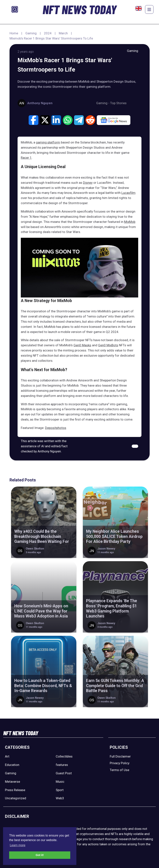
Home (14, 33)
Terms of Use (119, 770)
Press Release (15, 790)
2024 (48, 33)
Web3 (60, 798)
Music (60, 782)
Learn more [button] (18, 845)
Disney (88, 183)
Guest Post (64, 773)
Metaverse (13, 782)
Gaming (31, 33)
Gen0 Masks (82, 345)
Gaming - (103, 103)
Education (12, 765)
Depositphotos (56, 428)
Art (7, 756)
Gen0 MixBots (108, 345)
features (62, 765)
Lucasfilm (128, 193)
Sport (60, 790)
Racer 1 (26, 158)
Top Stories (118, 103)
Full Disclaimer (120, 756)
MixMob (130, 222)
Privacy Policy (120, 763)
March (63, 33)
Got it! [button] (40, 855)
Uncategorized (16, 798)
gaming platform (48, 142)
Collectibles (64, 756)
